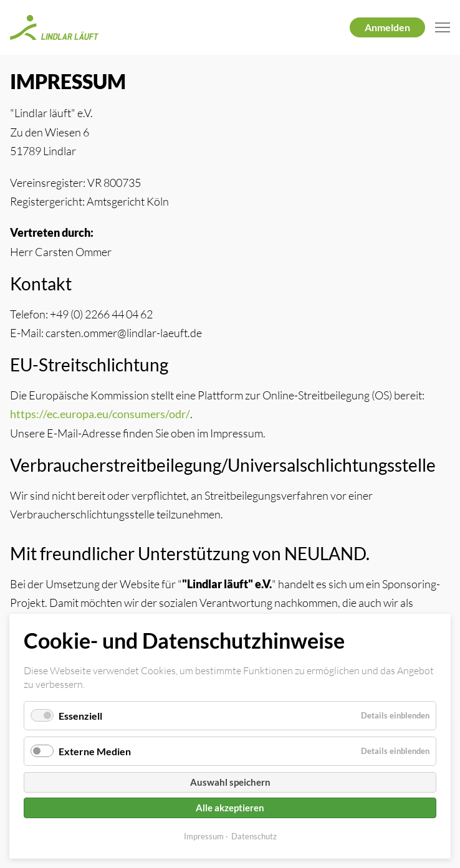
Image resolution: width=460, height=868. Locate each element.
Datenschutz (254, 836)
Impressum (204, 836)
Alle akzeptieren (230, 808)
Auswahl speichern (230, 782)
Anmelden (387, 27)
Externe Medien (95, 751)
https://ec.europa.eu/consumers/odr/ (100, 414)
